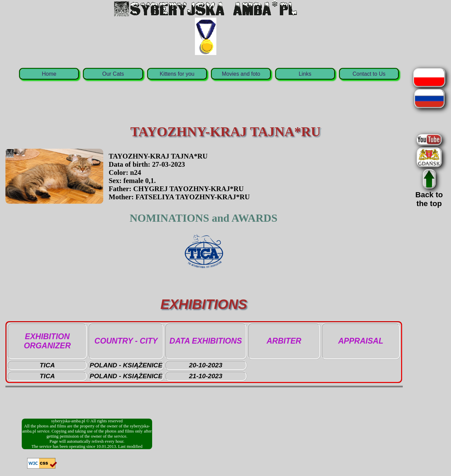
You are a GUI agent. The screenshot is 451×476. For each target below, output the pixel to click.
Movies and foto (241, 74)
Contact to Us (369, 74)
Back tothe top (429, 195)
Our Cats (113, 74)
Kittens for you (177, 74)
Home (49, 74)
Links (305, 74)
